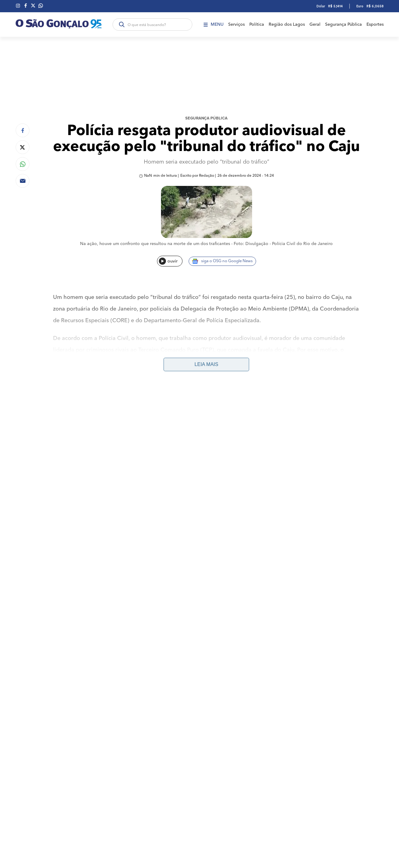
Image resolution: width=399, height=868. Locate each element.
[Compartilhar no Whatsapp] (23, 164)
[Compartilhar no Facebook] (23, 130)
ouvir (168, 261)
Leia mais (206, 364)
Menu (214, 25)
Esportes (375, 25)
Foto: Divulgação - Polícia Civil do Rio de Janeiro (283, 244)
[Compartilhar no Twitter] (23, 147)
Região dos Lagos (287, 25)
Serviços (236, 25)
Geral (315, 25)
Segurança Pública (343, 25)
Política (257, 25)
